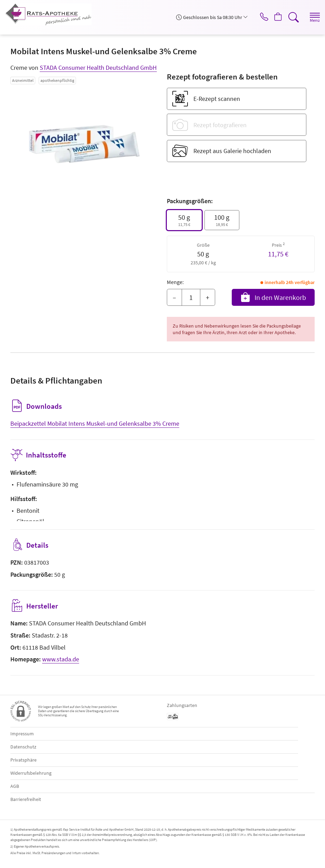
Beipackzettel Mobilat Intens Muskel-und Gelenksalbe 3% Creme (95, 423)
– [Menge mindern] (174, 297)
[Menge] (191, 298)
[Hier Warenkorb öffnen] (276, 17)
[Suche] (292, 17)
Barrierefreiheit (26, 799)
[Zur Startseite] (51, 14)
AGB (15, 786)
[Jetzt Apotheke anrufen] (259, 17)
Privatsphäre (23, 760)
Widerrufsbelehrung (31, 773)
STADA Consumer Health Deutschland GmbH (98, 68)
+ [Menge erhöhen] (208, 297)
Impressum (22, 734)
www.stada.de (61, 659)
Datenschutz (23, 747)
